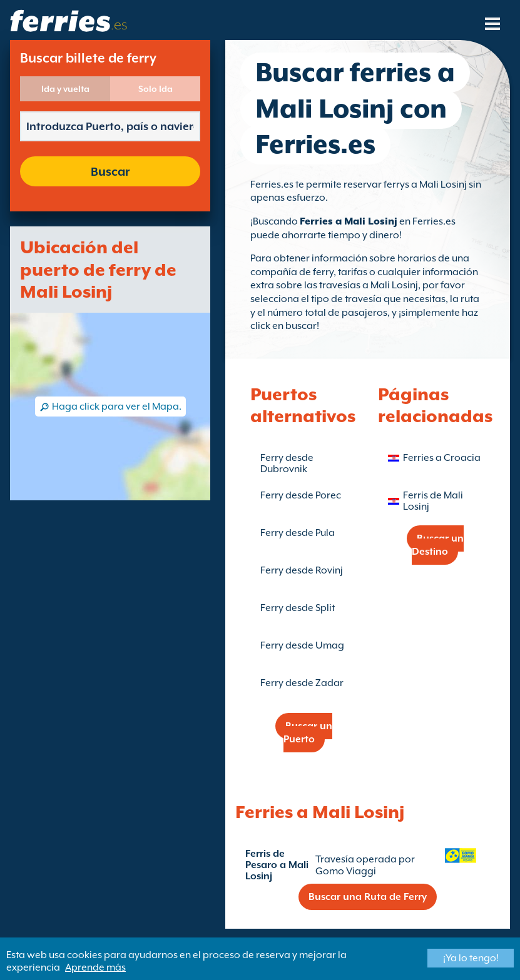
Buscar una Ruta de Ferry (368, 897)
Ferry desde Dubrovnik (287, 463)
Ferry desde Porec (301, 495)
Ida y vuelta (65, 89)
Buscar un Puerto (308, 733)
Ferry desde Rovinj (302, 570)
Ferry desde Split (298, 608)
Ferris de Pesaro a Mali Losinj (277, 865)
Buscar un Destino (438, 545)
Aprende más (95, 967)
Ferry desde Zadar (302, 683)
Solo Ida (155, 89)
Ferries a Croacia (442, 458)
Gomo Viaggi (346, 871)
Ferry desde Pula (298, 533)
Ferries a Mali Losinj (349, 221)
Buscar (110, 171)
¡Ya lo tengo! (471, 958)
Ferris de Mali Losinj (433, 501)
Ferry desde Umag (302, 645)
